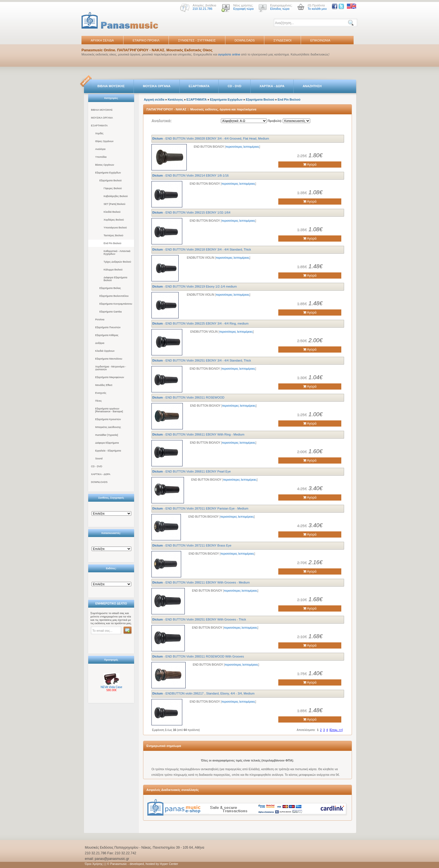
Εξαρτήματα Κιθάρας (107, 335)
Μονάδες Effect (104, 385)
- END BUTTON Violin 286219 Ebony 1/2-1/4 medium (195, 286)
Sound (99, 459)
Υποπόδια (101, 157)
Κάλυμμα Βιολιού (113, 270)
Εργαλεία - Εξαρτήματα (108, 451)
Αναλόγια (100, 149)
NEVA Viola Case (112, 687)
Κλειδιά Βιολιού (112, 212)
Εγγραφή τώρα (243, 9)
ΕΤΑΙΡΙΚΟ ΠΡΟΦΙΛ (146, 40)
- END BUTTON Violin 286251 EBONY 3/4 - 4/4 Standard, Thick (202, 360)
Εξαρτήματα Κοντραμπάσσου (116, 304)
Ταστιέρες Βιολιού (113, 235)
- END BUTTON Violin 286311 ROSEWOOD (188, 397)
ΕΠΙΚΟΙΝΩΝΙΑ (320, 40)
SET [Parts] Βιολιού (115, 204)
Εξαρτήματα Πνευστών (108, 327)
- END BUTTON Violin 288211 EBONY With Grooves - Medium (201, 582)
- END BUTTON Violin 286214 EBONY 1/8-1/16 (191, 175)
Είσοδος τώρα (280, 9)
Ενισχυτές (101, 393)
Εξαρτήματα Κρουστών (108, 419)
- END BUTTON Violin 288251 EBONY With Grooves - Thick (199, 619)
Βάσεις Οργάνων (105, 165)
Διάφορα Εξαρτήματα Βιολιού (115, 279)
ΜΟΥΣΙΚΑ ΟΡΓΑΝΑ (157, 86)
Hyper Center (169, 864)
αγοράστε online (229, 54)
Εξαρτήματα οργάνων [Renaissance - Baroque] (109, 410)
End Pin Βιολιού (112, 243)
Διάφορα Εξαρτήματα (107, 443)
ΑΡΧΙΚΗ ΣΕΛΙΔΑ (102, 40)
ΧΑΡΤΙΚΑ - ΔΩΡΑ (272, 86)
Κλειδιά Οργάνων (105, 351)
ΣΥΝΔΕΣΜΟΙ (282, 40)
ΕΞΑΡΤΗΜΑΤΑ (199, 86)
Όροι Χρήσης (94, 864)
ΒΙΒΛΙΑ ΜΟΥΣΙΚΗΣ (111, 86)
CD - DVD (234, 86)
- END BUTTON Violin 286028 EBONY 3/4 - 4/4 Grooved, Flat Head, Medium (211, 138)
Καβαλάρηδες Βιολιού (116, 196)
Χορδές (99, 133)
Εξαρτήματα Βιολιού (110, 180)
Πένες (98, 401)
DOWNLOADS (245, 40)
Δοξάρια (100, 343)
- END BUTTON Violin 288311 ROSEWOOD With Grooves (198, 656)
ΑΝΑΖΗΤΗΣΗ (312, 86)
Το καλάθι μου (317, 9)
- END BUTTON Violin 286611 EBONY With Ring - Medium (198, 434)
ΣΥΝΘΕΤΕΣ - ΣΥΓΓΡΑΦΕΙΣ (197, 40)
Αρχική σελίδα (154, 99)
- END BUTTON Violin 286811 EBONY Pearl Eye (192, 471)
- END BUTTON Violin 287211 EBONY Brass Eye (192, 545)
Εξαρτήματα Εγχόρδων (108, 173)
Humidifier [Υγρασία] (107, 435)
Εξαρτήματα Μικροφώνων (110, 377)
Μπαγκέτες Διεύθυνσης (108, 427)
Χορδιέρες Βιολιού (114, 220)
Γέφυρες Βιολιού (113, 188)
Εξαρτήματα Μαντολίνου (109, 359)
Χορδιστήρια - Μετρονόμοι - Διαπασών (111, 368)
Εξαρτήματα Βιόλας (110, 288)
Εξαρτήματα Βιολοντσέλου (114, 296)
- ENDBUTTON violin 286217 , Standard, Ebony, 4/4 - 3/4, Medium (203, 693)
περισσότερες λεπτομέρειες (243, 147)
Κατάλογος (175, 99)
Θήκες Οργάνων (104, 141)
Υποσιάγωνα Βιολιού (115, 228)
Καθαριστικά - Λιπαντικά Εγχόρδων (117, 253)
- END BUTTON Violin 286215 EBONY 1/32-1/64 (191, 212)
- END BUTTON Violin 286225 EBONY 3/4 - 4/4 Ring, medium (200, 323)
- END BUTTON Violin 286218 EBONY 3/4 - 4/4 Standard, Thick (202, 249)
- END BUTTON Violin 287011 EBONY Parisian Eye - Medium (200, 508)
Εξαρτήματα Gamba (111, 312)
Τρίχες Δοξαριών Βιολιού (117, 262)
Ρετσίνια (100, 320)
